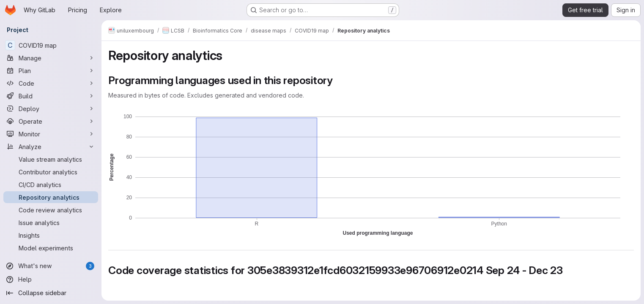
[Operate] (51, 121)
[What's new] (51, 266)
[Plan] (51, 71)
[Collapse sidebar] (51, 293)
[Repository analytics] (51, 197)
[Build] (51, 96)
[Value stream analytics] (51, 159)
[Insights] (51, 235)
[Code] (51, 83)
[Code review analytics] (51, 210)
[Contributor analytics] (51, 172)
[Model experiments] (51, 248)
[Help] (51, 280)
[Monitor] (51, 134)
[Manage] (51, 58)
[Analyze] (51, 147)
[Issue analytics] (51, 223)
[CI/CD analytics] (51, 185)
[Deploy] (51, 109)
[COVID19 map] (51, 45)
